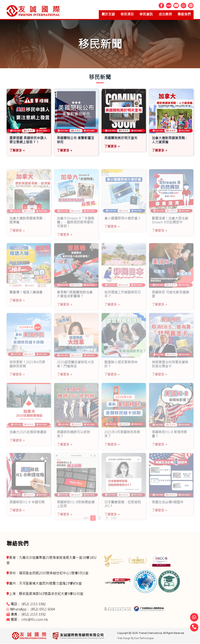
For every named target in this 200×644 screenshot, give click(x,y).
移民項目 (121, 14)
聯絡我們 (183, 14)
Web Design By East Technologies (136, 639)
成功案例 (163, 14)
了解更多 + (17, 151)
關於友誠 (101, 14)
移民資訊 (142, 14)
